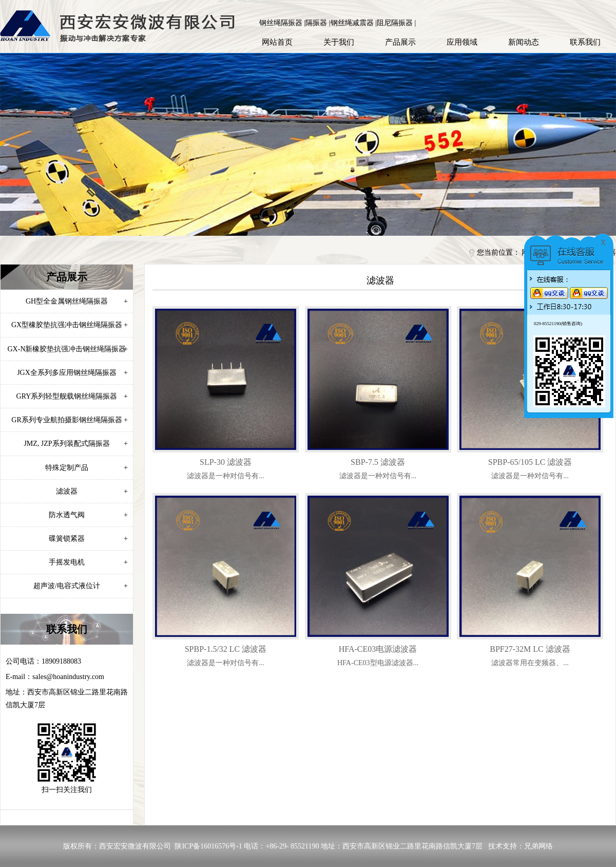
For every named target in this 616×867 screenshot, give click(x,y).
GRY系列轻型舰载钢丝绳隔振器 (72, 396)
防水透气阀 (88, 515)
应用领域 (462, 42)
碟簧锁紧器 (88, 539)
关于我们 (339, 42)
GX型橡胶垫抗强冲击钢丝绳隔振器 (70, 325)
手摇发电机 (88, 562)
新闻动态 (524, 42)
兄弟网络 (538, 846)
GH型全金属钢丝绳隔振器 (77, 301)
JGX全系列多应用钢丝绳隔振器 (72, 373)
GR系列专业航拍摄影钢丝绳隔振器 (70, 420)
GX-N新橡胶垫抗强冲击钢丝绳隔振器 (68, 349)
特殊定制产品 (86, 468)
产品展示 (400, 42)
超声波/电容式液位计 (81, 586)
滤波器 (92, 491)
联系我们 (585, 42)
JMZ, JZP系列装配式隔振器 (76, 444)
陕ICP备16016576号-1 (208, 846)
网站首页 (277, 42)
